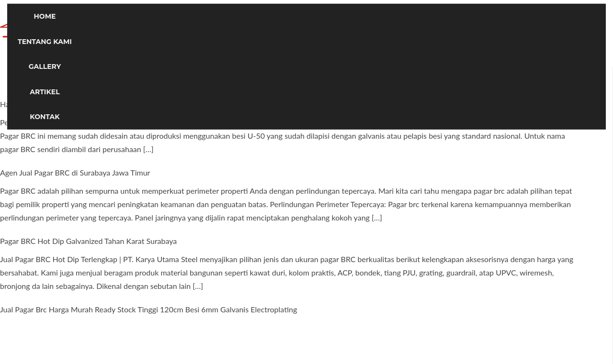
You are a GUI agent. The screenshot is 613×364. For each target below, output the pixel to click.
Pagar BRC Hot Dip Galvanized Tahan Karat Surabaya (88, 241)
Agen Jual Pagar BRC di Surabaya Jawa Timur (75, 172)
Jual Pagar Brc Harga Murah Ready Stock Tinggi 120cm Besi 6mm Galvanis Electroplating (148, 309)
